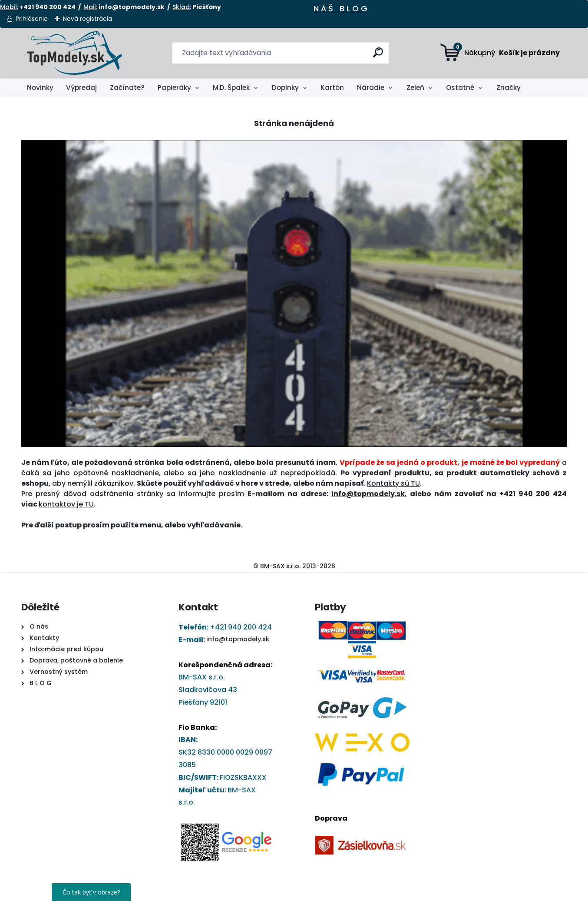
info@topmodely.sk (238, 639)
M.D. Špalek (231, 88)
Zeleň (415, 88)
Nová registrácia (88, 19)
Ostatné (460, 88)
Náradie (371, 88)
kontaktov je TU (66, 504)
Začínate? (127, 88)
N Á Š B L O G (340, 8)
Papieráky (174, 88)
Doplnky (285, 88)
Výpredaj (81, 88)
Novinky (40, 88)
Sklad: (182, 7)
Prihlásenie (32, 19)
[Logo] (74, 53)
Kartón (332, 88)
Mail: (90, 7)
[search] (379, 56)
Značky (509, 88)
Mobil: (9, 7)
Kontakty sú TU (393, 483)
